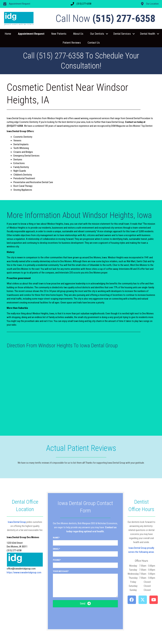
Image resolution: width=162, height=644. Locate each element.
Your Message (60, 571)
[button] (107, 34)
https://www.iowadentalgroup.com (24, 572)
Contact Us (94, 43)
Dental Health (148, 34)
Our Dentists (97, 34)
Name (56, 538)
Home (8, 34)
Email (56, 549)
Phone (56, 560)
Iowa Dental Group (17, 522)
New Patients (59, 34)
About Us (78, 34)
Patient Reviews (72, 43)
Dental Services (122, 34)
